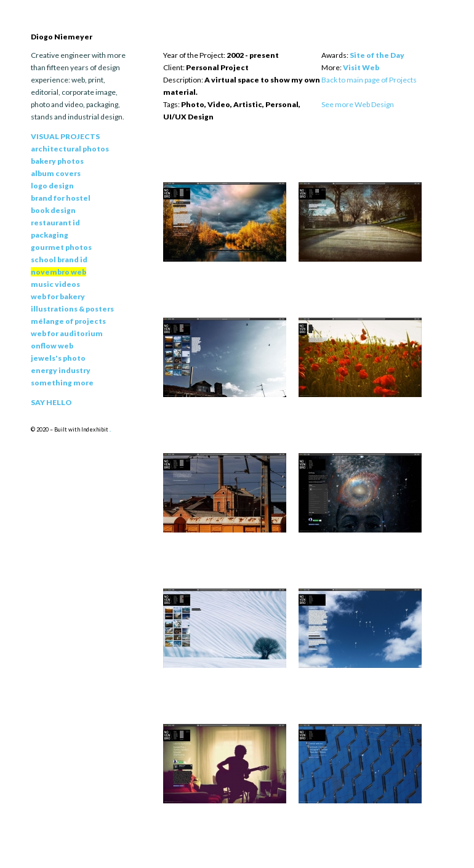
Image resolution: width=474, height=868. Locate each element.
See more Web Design (358, 104)
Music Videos (55, 284)
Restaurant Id (55, 223)
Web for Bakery (58, 296)
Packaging (50, 235)
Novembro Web (58, 272)
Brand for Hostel (61, 198)
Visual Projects (65, 136)
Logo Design (52, 186)
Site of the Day (377, 55)
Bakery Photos (57, 161)
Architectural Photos (70, 149)
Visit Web (361, 67)
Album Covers (56, 173)
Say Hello (51, 402)
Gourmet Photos (61, 247)
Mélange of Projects (68, 321)
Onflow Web (52, 346)
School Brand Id (59, 259)
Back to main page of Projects (369, 80)
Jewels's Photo (58, 358)
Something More (62, 383)
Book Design (53, 210)
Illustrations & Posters (72, 309)
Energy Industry (61, 370)
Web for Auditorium (67, 333)
